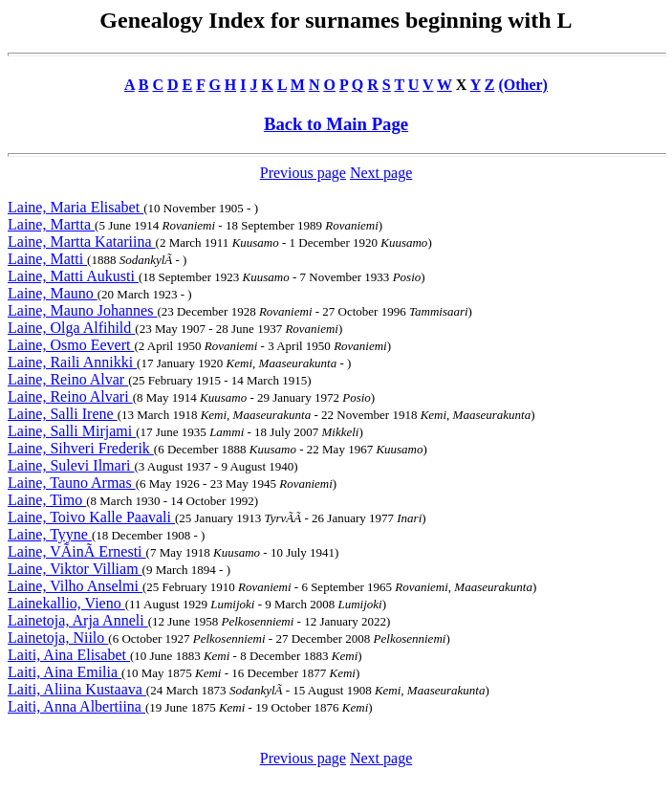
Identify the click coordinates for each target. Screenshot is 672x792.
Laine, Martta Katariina (82, 242)
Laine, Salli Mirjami (72, 431)
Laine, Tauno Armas (72, 483)
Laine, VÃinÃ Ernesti (77, 551)
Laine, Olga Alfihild (71, 328)
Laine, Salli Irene (63, 414)
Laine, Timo (47, 500)
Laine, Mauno (53, 293)
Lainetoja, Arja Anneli (78, 620)
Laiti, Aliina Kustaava (77, 689)
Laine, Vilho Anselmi (75, 586)
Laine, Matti (47, 259)
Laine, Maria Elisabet (76, 207)
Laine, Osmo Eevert (71, 345)
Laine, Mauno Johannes (82, 310)
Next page (381, 173)
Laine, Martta (51, 224)
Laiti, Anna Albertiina (76, 706)
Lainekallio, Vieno (66, 603)
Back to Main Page (336, 124)
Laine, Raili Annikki (72, 362)
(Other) (523, 85)
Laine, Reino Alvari (70, 396)
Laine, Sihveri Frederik (81, 448)
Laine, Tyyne (50, 534)
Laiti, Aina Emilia (65, 672)
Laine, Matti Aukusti (73, 276)
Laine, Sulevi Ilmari (71, 465)
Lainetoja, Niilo (58, 638)
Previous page (303, 173)
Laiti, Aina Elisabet (69, 655)
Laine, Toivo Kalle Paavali (91, 517)
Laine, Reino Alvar (68, 379)
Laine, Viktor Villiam (75, 569)
